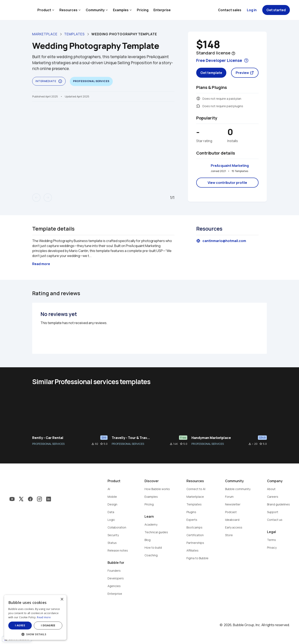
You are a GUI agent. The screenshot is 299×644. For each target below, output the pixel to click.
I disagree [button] (48, 625)
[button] (35, 634)
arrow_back (36, 198)
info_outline (60, 81)
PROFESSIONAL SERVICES (48, 444)
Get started (276, 10)
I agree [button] (20, 625)
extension (198, 106)
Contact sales (230, 10)
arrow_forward (48, 198)
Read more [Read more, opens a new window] (44, 617)
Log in (252, 10)
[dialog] (35, 617)
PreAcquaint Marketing (230, 166)
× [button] (62, 599)
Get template (211, 73)
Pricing (143, 10)
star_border (102, 444)
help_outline (233, 53)
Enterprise (162, 10)
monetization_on (198, 98)
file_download (93, 444)
